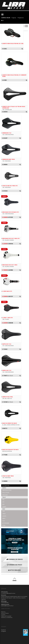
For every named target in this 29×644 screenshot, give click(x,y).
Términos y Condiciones (7, 617)
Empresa (3, 612)
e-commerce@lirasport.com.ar (8, 593)
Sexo (4, 509)
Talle (4, 497)
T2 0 (3, 521)
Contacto (3, 615)
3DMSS (4, 507)
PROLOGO (5, 495)
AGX (3, 504)
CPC (3, 502)
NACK (4, 518)
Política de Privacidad (6, 616)
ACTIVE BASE (6, 523)
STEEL (4, 525)
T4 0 (3, 511)
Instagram (4, 631)
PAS (3, 500)
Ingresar (14, 18)
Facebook (3, 630)
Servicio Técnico (5, 613)
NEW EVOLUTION (7, 490)
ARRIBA (14, 580)
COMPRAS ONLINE (6, 18)
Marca (4, 488)
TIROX (4, 514)
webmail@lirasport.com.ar (7, 606)
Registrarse (21, 18)
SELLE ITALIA (6, 493)
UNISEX (4, 516)
